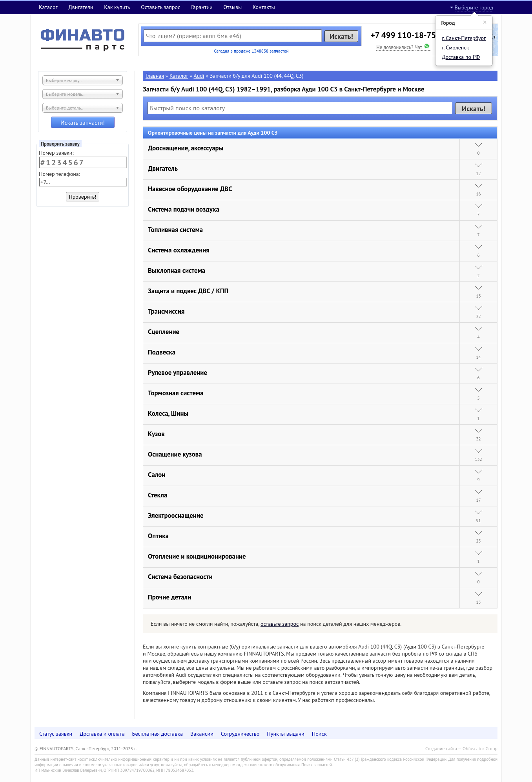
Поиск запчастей (317, 765)
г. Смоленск (456, 48)
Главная (155, 76)
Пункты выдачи (286, 734)
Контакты (264, 7)
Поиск (319, 734)
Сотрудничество (240, 734)
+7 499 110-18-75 (404, 35)
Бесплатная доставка (158, 734)
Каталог (48, 7)
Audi (199, 76)
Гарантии (202, 7)
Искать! (341, 36)
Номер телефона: (59, 174)
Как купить (117, 7)
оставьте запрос (280, 624)
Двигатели (81, 7)
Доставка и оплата (102, 734)
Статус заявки (56, 734)
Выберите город (474, 7)
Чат (423, 47)
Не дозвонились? (395, 47)
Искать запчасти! (83, 122)
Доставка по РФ (461, 57)
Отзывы (232, 7)
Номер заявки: (56, 153)
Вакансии (202, 734)
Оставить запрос (160, 7)
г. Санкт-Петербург (464, 38)
